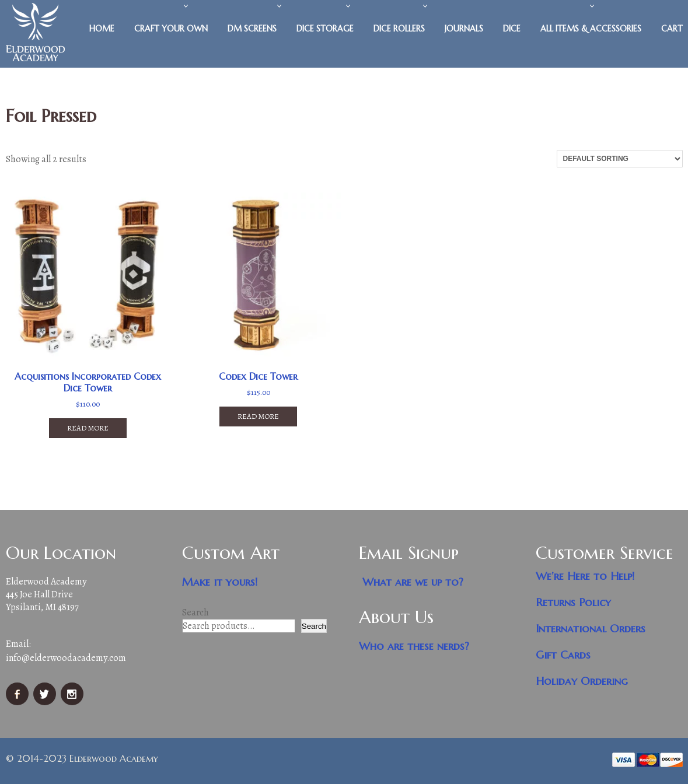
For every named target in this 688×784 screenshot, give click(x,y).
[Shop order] (620, 159)
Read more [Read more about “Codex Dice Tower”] (258, 416)
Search (195, 612)
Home (102, 29)
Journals (464, 29)
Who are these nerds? (414, 646)
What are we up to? (413, 582)
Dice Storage (325, 29)
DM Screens (252, 29)
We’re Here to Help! (585, 576)
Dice (512, 29)
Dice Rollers (399, 29)
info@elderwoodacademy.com (66, 658)
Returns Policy (573, 602)
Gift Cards (563, 655)
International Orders (591, 629)
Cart (672, 29)
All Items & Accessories (591, 29)
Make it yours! (220, 582)
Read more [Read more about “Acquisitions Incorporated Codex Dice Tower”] (88, 428)
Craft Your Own (171, 29)
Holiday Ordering (582, 681)
